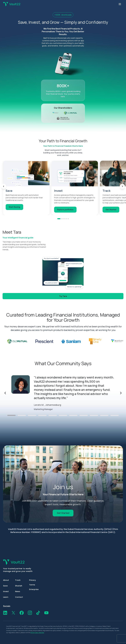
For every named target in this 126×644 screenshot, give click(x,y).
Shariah (19, 586)
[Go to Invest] (62, 223)
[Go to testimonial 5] (53, 415)
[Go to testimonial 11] (115, 415)
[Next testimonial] (121, 393)
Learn (6, 597)
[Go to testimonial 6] (63, 415)
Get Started (63, 513)
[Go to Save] (59, 223)
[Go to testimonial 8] (84, 415)
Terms (32, 585)
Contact (19, 597)
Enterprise (34, 589)
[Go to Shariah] (66, 223)
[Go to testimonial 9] (94, 415)
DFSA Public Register (37, 632)
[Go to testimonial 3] (32, 415)
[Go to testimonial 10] (104, 415)
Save (5, 586)
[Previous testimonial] (5, 393)
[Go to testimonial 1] (11, 415)
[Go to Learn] (68, 223)
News (18, 591)
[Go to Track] (64, 223)
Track (18, 580)
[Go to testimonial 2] (22, 415)
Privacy (32, 580)
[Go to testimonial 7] (73, 415)
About (6, 580)
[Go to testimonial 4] (42, 415)
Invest (6, 591)
